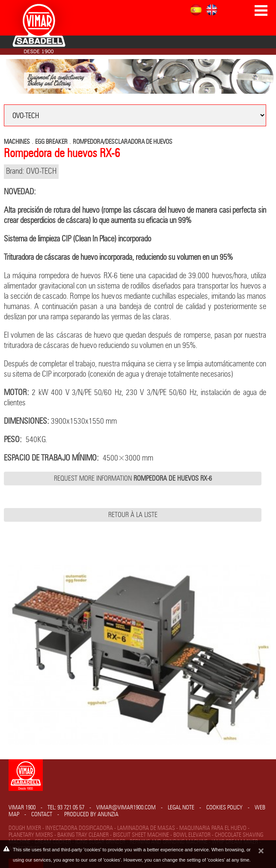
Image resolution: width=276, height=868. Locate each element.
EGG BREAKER (51, 142)
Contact (42, 814)
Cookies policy (224, 808)
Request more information (133, 479)
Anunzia (108, 814)
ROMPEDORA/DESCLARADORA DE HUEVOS (123, 142)
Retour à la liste (133, 515)
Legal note (181, 808)
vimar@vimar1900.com (126, 808)
